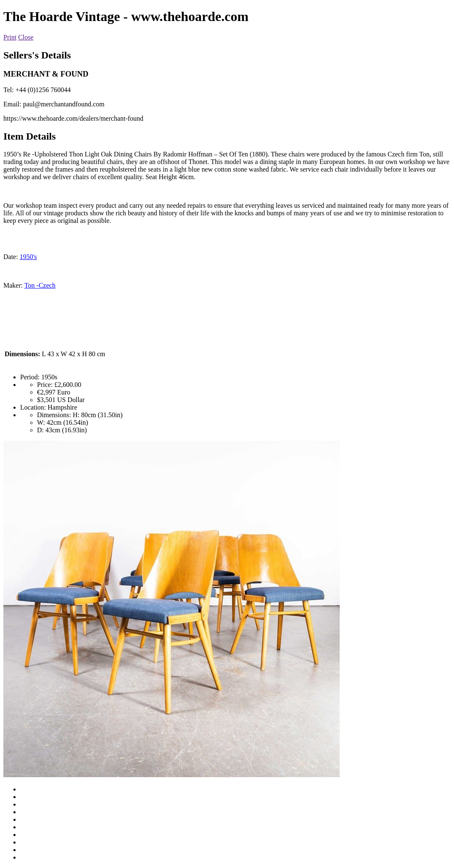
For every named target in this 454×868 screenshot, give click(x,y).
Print (10, 37)
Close (26, 37)
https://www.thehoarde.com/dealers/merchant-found (73, 118)
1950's (28, 257)
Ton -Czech (40, 285)
